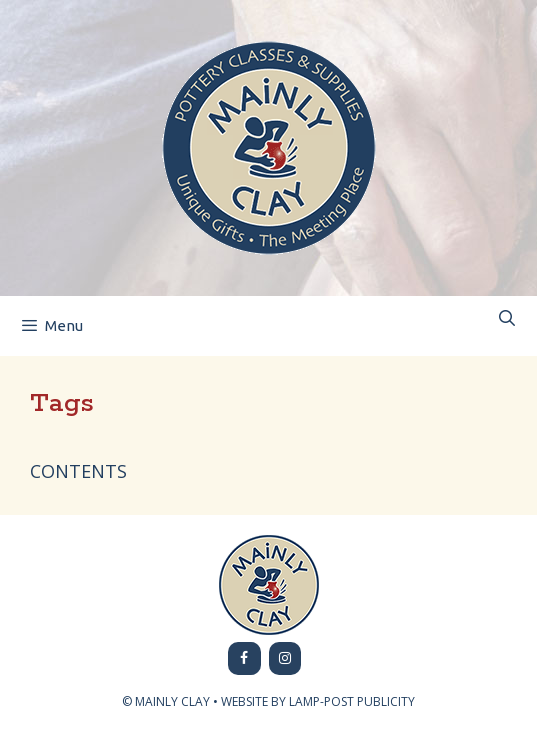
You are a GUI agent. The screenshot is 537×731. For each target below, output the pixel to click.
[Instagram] (285, 659)
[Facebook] (244, 659)
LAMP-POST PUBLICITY (352, 701)
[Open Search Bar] (506, 318)
